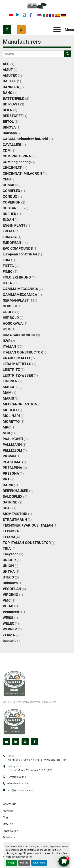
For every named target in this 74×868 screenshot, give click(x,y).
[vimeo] (24, 15)
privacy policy (25, 857)
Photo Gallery (10, 831)
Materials (8, 824)
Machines (8, 811)
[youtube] (11, 15)
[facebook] (31, 15)
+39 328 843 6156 (18, 783)
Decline (24, 863)
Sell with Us (9, 837)
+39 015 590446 (17, 777)
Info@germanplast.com (21, 790)
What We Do (9, 804)
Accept (12, 863)
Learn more (39, 863)
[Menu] (57, 30)
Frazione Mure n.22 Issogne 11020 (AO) (30, 770)
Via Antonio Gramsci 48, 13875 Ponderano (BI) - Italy (37, 760)
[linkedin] (18, 15)
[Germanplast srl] (14, 684)
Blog (5, 817)
